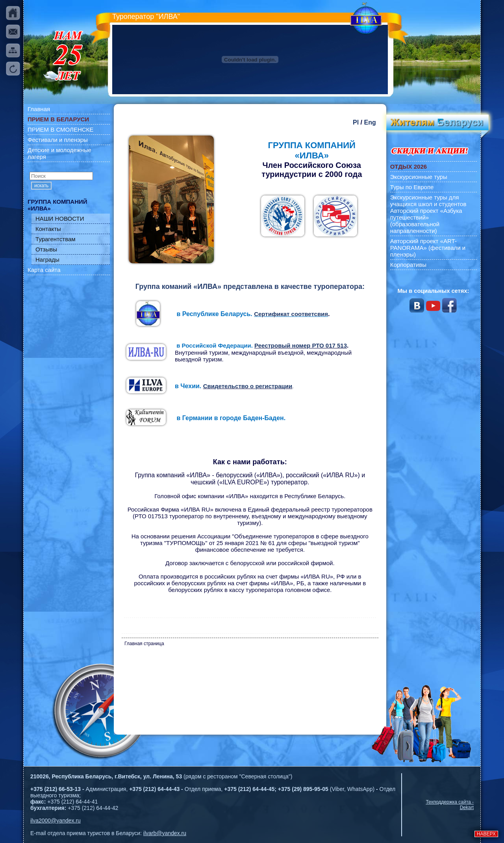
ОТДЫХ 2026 (409, 167)
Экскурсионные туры (419, 177)
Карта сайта (44, 270)
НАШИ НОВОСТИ (60, 219)
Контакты (48, 229)
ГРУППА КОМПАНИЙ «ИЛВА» (57, 205)
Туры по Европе (412, 187)
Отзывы (46, 249)
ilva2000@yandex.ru (56, 821)
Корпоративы (408, 265)
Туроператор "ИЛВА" (146, 17)
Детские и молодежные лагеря (59, 153)
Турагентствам (56, 239)
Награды (47, 260)
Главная (39, 109)
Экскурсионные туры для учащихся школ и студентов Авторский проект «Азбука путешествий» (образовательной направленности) (428, 214)
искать (41, 186)
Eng (370, 122)
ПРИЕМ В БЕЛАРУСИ (58, 119)
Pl (356, 122)
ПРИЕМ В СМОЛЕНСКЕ (60, 129)
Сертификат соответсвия (291, 314)
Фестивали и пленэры (58, 140)
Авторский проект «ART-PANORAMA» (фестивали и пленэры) (428, 248)
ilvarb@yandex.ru (165, 833)
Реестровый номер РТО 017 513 (301, 345)
